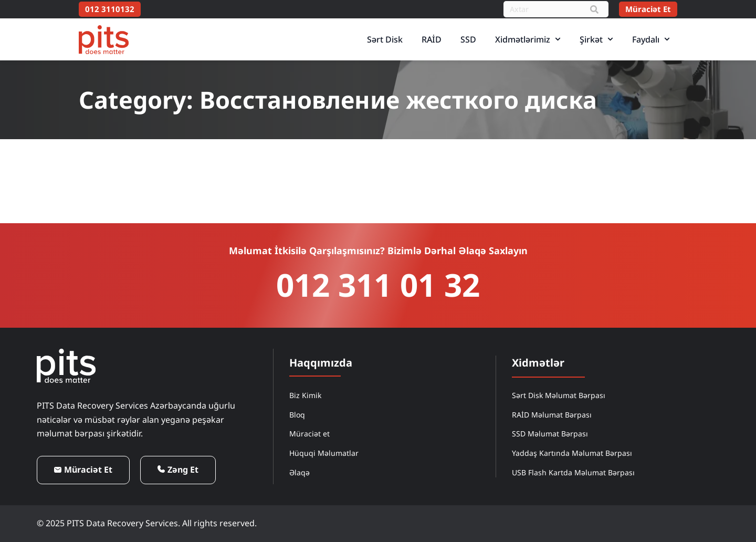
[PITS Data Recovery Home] (104, 40)
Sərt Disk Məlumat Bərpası (559, 395)
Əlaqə (300, 472)
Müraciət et (309, 434)
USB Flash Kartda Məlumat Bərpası (573, 472)
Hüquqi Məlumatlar (324, 453)
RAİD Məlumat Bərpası (552, 415)
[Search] (594, 9)
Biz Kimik (305, 395)
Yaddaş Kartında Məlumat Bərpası (572, 453)
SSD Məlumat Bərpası (550, 434)
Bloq (297, 415)
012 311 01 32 (378, 285)
